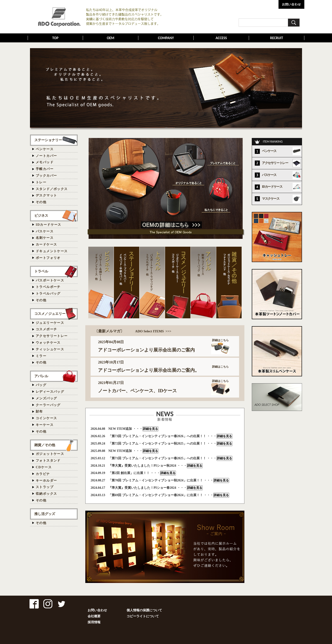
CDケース (44, 467)
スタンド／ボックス (52, 189)
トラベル (41, 271)
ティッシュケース (50, 349)
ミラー (41, 356)
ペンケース (45, 149)
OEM (111, 38)
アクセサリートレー (52, 336)
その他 (41, 202)
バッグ (41, 385)
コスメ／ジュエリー (50, 314)
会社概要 (94, 616)
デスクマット (46, 195)
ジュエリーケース (50, 323)
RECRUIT (276, 38)
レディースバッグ (50, 392)
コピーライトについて (143, 616)
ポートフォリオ (48, 258)
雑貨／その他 (45, 445)
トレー (41, 182)
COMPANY (166, 38)
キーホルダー (46, 481)
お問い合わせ (97, 610)
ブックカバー (46, 176)
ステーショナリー (48, 140)
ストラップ (45, 487)
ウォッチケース (48, 343)
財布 (39, 411)
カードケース (46, 244)
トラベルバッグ (48, 294)
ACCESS (221, 38)
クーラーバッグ (48, 405)
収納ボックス (46, 494)
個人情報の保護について (144, 610)
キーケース (45, 425)
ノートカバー (46, 156)
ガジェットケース (50, 454)
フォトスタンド (48, 461)
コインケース (46, 418)
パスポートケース (50, 280)
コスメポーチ (46, 329)
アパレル (41, 376)
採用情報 (94, 622)
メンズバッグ (46, 398)
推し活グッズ (45, 514)
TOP (55, 38)
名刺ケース (45, 238)
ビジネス (41, 215)
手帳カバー (45, 169)
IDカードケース (49, 225)
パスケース (45, 231)
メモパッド (45, 162)
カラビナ (43, 474)
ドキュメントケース (52, 251)
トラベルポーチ (48, 287)
